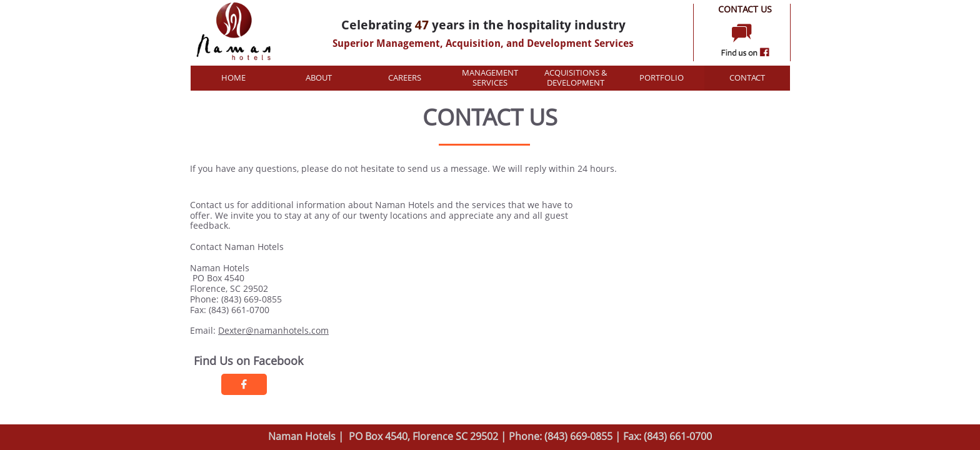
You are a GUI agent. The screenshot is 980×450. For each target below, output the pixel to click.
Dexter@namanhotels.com (273, 330)
